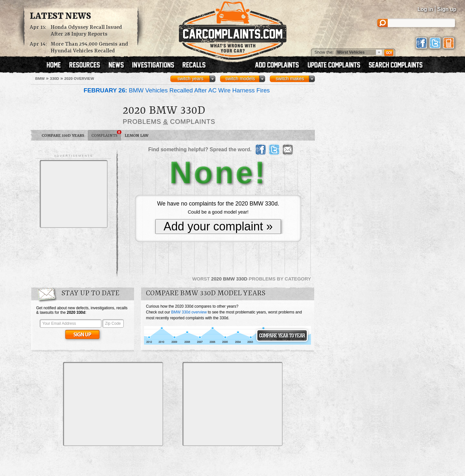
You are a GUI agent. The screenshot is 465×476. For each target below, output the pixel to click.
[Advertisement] (74, 194)
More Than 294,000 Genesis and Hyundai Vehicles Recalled (89, 48)
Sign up (447, 9)
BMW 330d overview (189, 312)
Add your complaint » (218, 226)
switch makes (290, 79)
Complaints (106, 134)
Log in (425, 9)
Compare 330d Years (63, 136)
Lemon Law (137, 136)
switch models (240, 79)
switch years (190, 79)
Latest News (60, 16)
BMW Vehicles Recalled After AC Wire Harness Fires (177, 90)
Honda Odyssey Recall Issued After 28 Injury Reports (86, 31)
